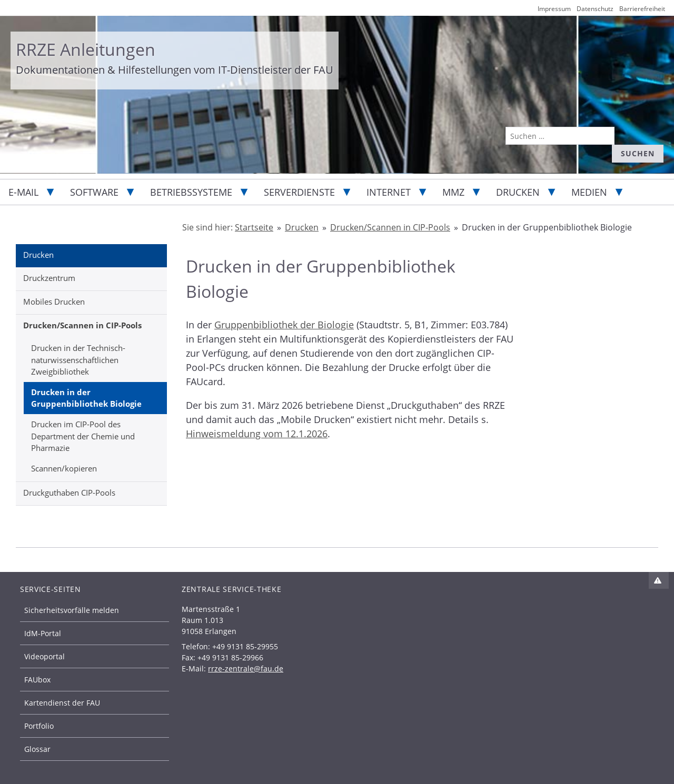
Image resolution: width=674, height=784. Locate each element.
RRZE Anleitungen (86, 49)
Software (94, 192)
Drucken (518, 192)
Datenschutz (595, 9)
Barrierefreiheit (642, 9)
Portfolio (39, 726)
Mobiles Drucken (54, 301)
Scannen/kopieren (64, 468)
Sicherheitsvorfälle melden (72, 610)
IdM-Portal (43, 633)
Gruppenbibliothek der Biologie (284, 325)
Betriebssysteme (191, 192)
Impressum (554, 9)
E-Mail (23, 192)
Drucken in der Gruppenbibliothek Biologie (86, 398)
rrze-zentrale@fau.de (246, 669)
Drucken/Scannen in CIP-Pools (82, 325)
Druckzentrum (49, 278)
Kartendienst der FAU (62, 703)
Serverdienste (299, 192)
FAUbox (37, 680)
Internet (389, 192)
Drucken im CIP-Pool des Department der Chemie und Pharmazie (83, 436)
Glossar (37, 749)
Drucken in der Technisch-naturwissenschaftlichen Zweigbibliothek (78, 360)
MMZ (453, 192)
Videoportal (44, 656)
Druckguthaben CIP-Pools (69, 492)
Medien (589, 192)
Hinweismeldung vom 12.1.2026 (257, 434)
